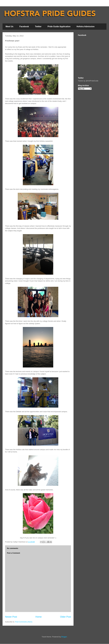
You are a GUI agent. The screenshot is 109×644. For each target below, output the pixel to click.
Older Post (66, 617)
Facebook (24, 27)
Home (39, 617)
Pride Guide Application (59, 27)
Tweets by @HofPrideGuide (88, 81)
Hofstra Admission (86, 27)
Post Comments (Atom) (24, 622)
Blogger (64, 637)
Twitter (38, 27)
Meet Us (9, 27)
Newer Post (11, 617)
